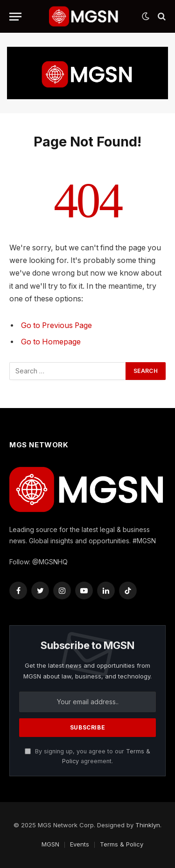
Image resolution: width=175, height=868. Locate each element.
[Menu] (15, 17)
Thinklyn (148, 825)
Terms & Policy (122, 844)
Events (80, 844)
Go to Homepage (51, 342)
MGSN (50, 844)
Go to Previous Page (56, 325)
